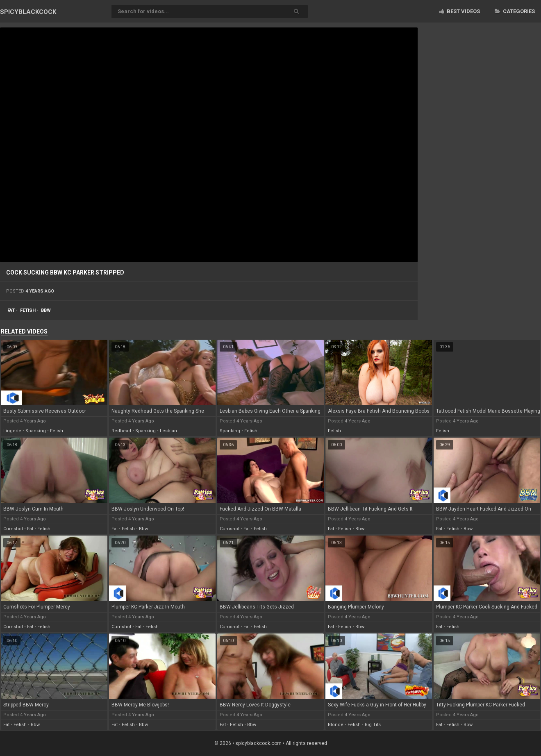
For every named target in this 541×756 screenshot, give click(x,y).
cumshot (13, 529)
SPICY (28, 12)
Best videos (460, 11)
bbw (46, 310)
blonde (336, 725)
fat (11, 310)
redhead (121, 431)
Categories (515, 11)
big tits (373, 725)
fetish (28, 310)
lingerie (12, 431)
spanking (36, 431)
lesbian (168, 431)
